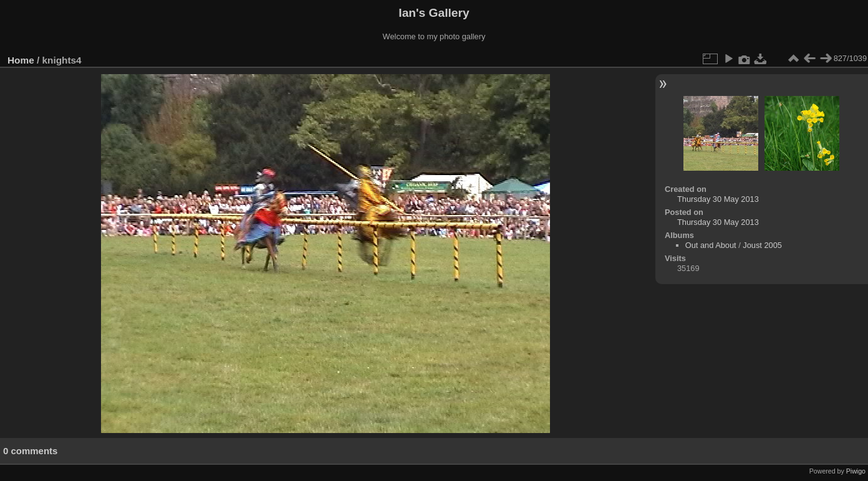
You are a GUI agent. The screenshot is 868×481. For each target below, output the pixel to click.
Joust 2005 (762, 245)
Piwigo (856, 471)
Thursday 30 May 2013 (718, 199)
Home (21, 60)
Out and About (711, 245)
